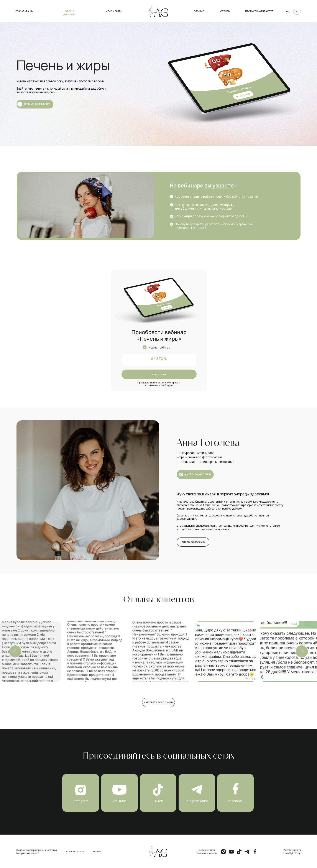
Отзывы (225, 11)
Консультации (24, 11)
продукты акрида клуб (259, 11)
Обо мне (199, 11)
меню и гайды (114, 11)
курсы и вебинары (69, 13)
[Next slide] (302, 651)
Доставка (96, 852)
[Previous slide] (15, 651)
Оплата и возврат (75, 852)
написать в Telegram (163, 385)
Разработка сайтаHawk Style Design (292, 852)
